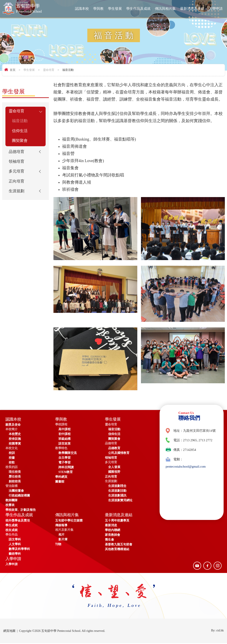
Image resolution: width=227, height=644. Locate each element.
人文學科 (15, 545)
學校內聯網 (113, 530)
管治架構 (12, 486)
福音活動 (20, 122)
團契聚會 (20, 143)
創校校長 (15, 482)
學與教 (98, 9)
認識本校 (82, 9)
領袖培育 (17, 164)
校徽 (12, 458)
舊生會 (109, 540)
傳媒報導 (61, 526)
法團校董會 (16, 491)
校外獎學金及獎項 (18, 521)
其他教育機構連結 (117, 550)
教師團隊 (12, 500)
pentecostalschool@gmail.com (186, 466)
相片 (61, 535)
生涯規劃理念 (117, 486)
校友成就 (12, 530)
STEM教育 (66, 472)
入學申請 (216, 9)
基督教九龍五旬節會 (119, 545)
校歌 (12, 463)
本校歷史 (15, 434)
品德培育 (17, 154)
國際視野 (114, 472)
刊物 (58, 545)
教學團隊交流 (68, 453)
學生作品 (12, 535)
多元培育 (17, 175)
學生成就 (12, 526)
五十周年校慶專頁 (117, 521)
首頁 (13, 70)
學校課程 (61, 425)
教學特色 (61, 448)
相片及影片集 (64, 530)
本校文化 (12, 448)
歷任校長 (15, 477)
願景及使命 (13, 425)
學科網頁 (61, 477)
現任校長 (15, 472)
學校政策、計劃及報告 (21, 510)
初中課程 (65, 434)
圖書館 (60, 482)
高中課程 (65, 429)
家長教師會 (113, 535)
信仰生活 (20, 132)
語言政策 (65, 444)
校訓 (12, 453)
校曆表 (10, 505)
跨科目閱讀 (66, 467)
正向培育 (17, 185)
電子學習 (65, 463)
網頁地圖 (9, 632)
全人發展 (114, 467)
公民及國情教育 (119, 453)
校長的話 (12, 467)
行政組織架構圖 (19, 496)
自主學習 (65, 458)
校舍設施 (15, 439)
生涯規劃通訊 (117, 496)
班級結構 (65, 439)
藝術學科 (15, 554)
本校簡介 (12, 429)
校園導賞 (15, 444)
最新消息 (111, 526)
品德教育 (114, 448)
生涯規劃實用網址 (120, 500)
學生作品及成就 (138, 9)
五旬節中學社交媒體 (69, 521)
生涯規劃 (17, 196)
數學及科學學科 (19, 549)
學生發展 (115, 9)
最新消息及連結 (192, 9)
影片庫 (63, 540)
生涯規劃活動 (117, 491)
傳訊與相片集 (165, 9)
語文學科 (15, 540)
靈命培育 (49, 70)
